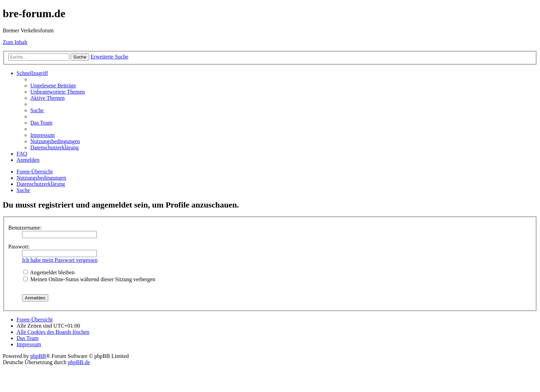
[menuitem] (53, 86)
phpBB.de (79, 362)
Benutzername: (25, 228)
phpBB (38, 356)
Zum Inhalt (15, 42)
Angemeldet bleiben (49, 272)
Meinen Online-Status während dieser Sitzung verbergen (89, 279)
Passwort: (19, 247)
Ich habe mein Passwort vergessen (60, 260)
